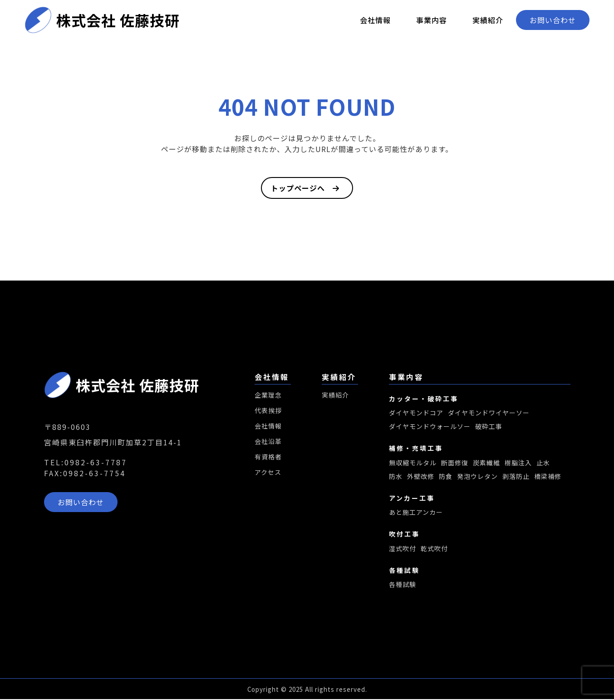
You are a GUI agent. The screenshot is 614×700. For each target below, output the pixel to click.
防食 (446, 477)
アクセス (268, 472)
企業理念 (268, 395)
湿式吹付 (403, 549)
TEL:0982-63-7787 (86, 462)
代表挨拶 (268, 410)
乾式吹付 (434, 549)
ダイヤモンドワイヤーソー (489, 413)
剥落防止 (516, 477)
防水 (396, 477)
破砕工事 (489, 427)
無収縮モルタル (413, 463)
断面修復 (455, 463)
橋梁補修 (548, 477)
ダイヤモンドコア (416, 413)
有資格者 (268, 457)
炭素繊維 (486, 463)
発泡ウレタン (477, 477)
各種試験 (403, 586)
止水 (543, 463)
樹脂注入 (518, 463)
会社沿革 (268, 441)
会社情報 (375, 20)
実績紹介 (488, 20)
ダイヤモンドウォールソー (430, 427)
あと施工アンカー (416, 513)
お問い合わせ (553, 20)
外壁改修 (421, 477)
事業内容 (432, 20)
